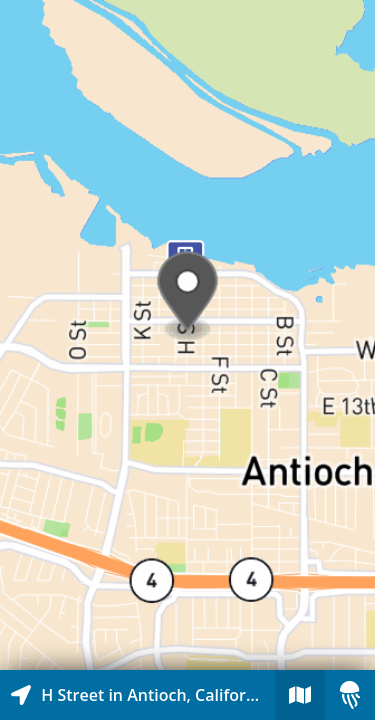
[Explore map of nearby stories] (187, 335)
